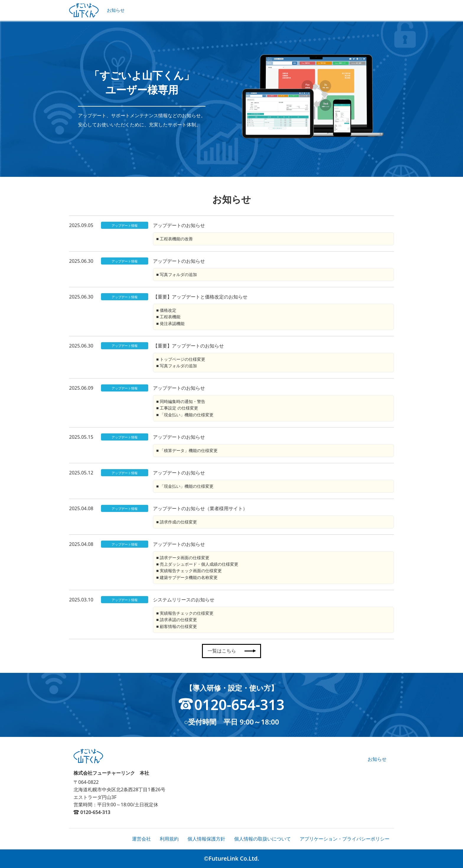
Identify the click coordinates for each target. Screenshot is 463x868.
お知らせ (116, 10)
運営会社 (141, 839)
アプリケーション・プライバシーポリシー (345, 839)
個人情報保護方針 (206, 839)
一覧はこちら (230, 651)
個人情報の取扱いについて (263, 839)
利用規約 (169, 839)
